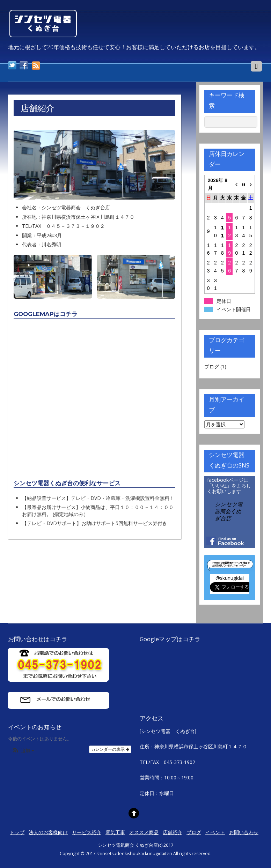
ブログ (212, 366)
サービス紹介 (87, 832)
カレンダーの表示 (110, 749)
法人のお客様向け (48, 832)
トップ (17, 832)
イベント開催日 (234, 309)
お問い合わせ (244, 832)
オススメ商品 (144, 832)
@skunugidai (230, 578)
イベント (215, 832)
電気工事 (115, 832)
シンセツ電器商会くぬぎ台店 (229, 511)
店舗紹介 (173, 832)
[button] (23, 751)
